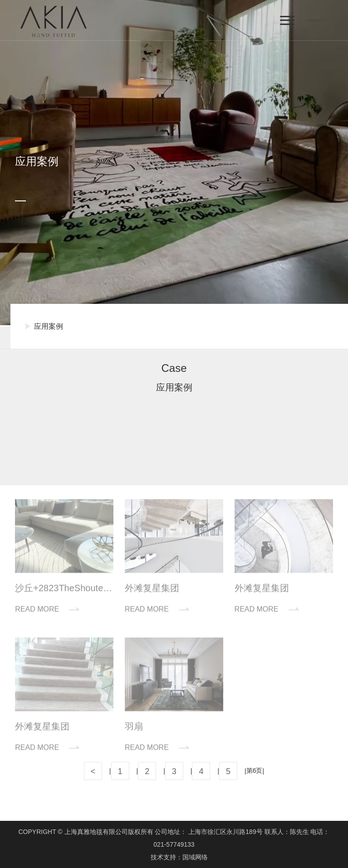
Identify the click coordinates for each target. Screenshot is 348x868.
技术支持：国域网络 (179, 857)
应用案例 (49, 326)
